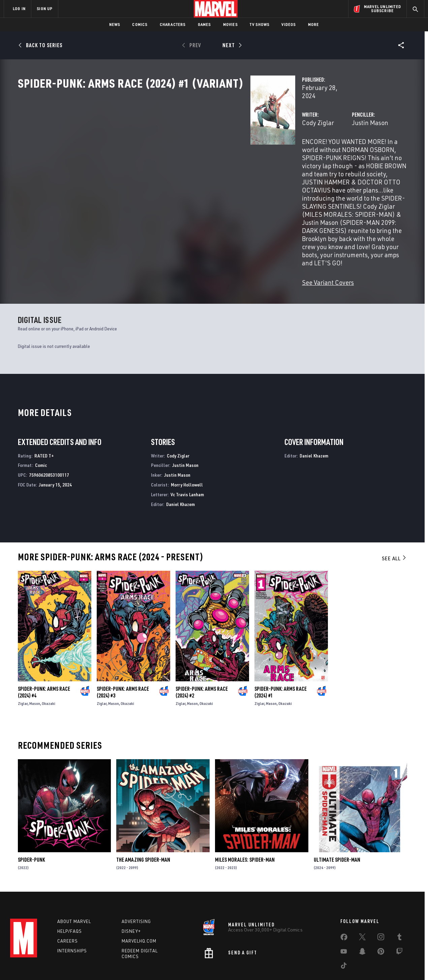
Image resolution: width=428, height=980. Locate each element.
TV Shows (260, 24)
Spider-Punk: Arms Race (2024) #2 (202, 657)
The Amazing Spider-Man (143, 825)
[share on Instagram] (381, 907)
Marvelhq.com (139, 909)
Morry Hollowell (187, 450)
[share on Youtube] (344, 921)
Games (204, 24)
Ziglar (23, 669)
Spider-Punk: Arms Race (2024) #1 (281, 657)
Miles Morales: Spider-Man (245, 825)
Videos (288, 24)
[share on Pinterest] (381, 921)
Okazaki (49, 669)
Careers (68, 909)
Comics (140, 24)
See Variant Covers (165, 223)
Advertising (136, 890)
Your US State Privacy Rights (131, 964)
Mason (35, 669)
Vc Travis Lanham (187, 460)
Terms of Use (55, 964)
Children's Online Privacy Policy (236, 964)
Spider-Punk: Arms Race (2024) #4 (44, 657)
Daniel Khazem (180, 469)
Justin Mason (288, 144)
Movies (230, 24)
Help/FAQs (70, 900)
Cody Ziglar (155, 144)
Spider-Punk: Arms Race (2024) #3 (123, 657)
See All (394, 524)
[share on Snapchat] (362, 921)
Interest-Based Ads (330, 964)
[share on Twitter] (362, 907)
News (115, 24)
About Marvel (74, 890)
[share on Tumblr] (399, 907)
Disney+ (131, 900)
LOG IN (19, 9)
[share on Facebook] (344, 907)
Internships (72, 919)
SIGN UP (44, 9)
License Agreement (288, 964)
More (314, 24)
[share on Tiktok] (344, 936)
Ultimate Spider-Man (337, 825)
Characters (173, 24)
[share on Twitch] (399, 921)
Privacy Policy (86, 964)
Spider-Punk (31, 825)
